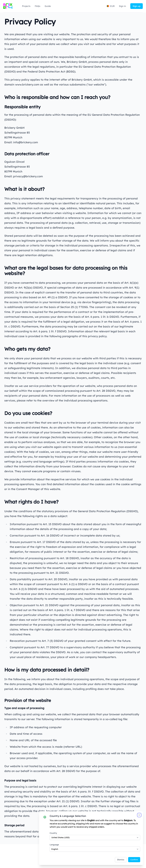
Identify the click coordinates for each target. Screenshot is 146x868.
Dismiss (119, 858)
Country (52, 831)
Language (53, 843)
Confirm (132, 858)
